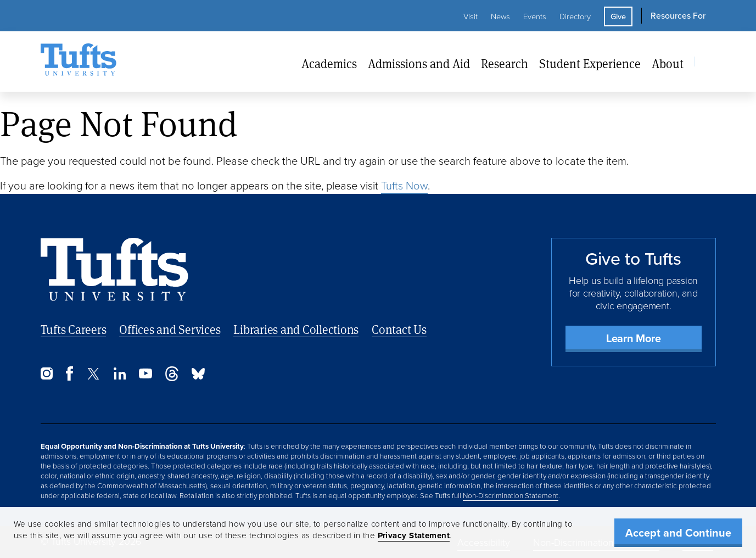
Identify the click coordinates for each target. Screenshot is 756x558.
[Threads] (172, 378)
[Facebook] (69, 378)
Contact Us (399, 329)
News (500, 16)
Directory (575, 16)
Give (618, 16)
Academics (329, 63)
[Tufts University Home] (79, 62)
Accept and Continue (678, 533)
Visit (471, 16)
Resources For (678, 16)
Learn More (634, 338)
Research (505, 63)
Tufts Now (404, 186)
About (668, 63)
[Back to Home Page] (114, 269)
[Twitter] (93, 376)
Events (535, 16)
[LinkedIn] (120, 376)
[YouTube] (145, 375)
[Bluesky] (198, 376)
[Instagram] (47, 376)
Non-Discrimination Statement (511, 495)
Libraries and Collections (296, 329)
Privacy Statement (414, 535)
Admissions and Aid (419, 63)
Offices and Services (170, 329)
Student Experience (590, 63)
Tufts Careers (74, 329)
